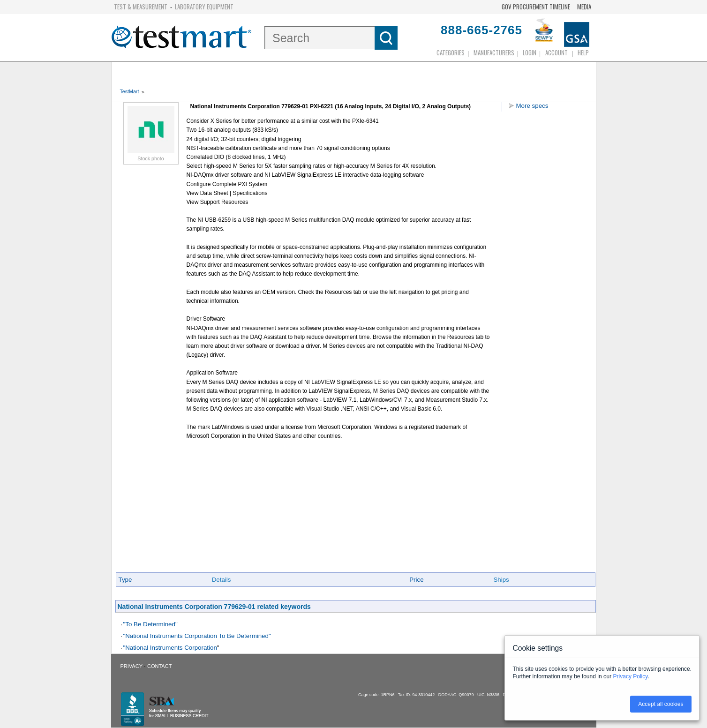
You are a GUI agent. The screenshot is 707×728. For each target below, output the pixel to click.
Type (125, 580)
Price (416, 580)
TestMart (130, 91)
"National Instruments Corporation (170, 648)
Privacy (132, 666)
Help (583, 53)
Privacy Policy (631, 676)
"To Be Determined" (150, 624)
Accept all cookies (661, 704)
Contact (159, 666)
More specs (532, 106)
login (530, 53)
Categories (451, 53)
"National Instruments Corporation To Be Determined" (197, 636)
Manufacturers (494, 53)
